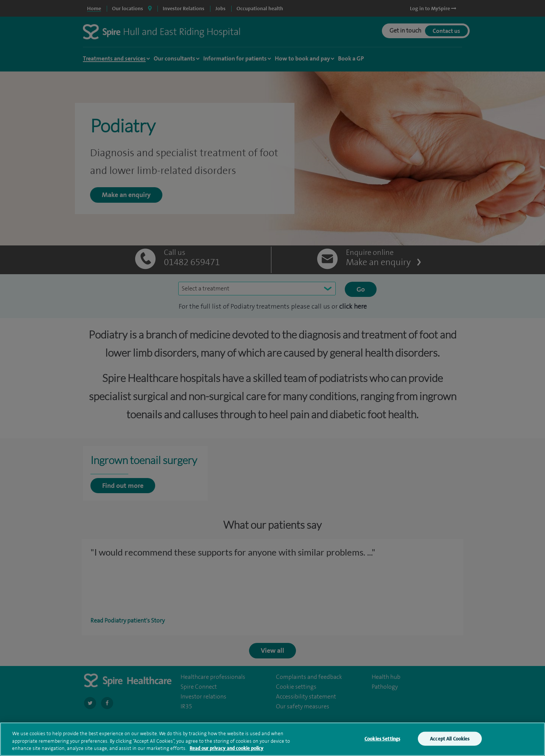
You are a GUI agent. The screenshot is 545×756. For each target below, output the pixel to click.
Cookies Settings (382, 743)
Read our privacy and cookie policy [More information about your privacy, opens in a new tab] (227, 752)
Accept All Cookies (450, 743)
